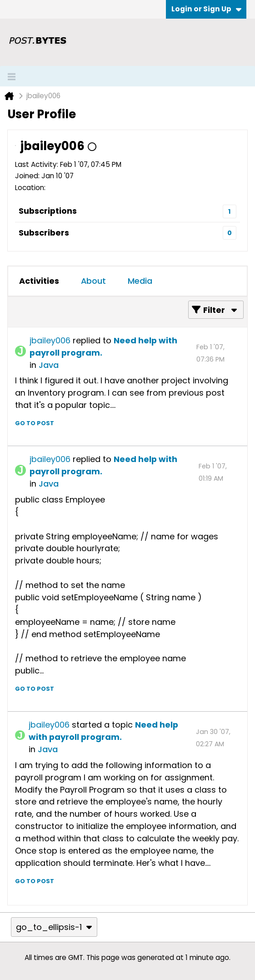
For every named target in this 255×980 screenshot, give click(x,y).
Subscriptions (48, 211)
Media (140, 281)
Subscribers (44, 233)
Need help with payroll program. (103, 731)
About (93, 281)
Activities (39, 281)
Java (49, 365)
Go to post (35, 423)
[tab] (39, 281)
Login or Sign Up (206, 9)
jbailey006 (50, 340)
